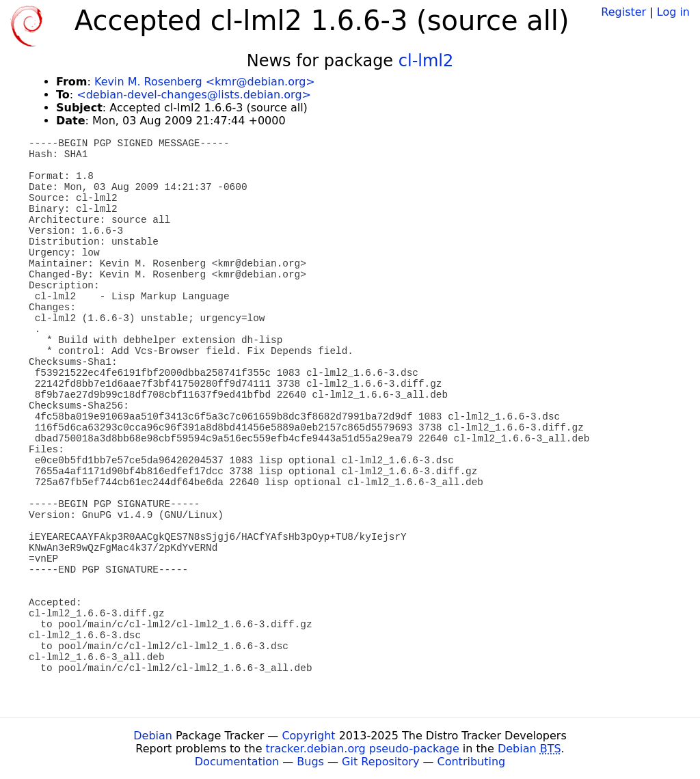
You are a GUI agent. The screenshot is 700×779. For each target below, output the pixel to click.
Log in (673, 12)
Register (623, 12)
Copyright (308, 736)
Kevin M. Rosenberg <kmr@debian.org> (205, 82)
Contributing (472, 762)
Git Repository (380, 762)
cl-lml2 (426, 61)
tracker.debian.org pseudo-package (363, 749)
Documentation (237, 762)
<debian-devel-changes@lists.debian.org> (194, 95)
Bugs (310, 762)
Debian (153, 736)
